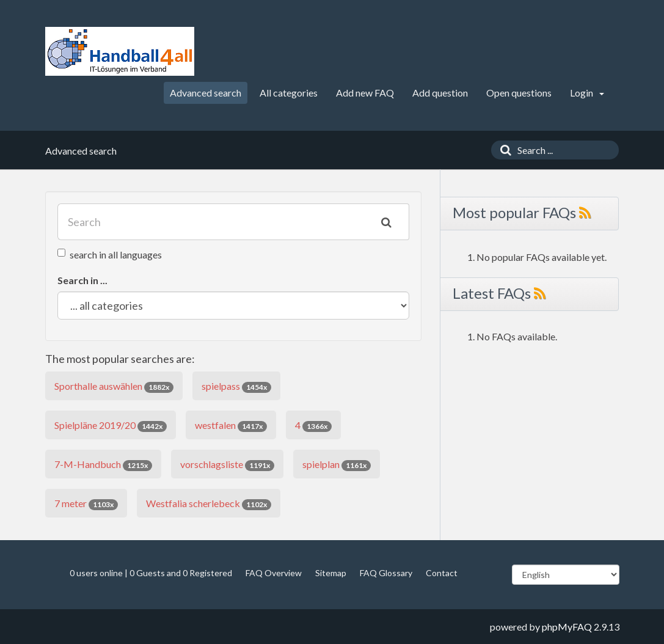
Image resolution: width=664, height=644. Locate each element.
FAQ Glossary (386, 573)
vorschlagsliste (227, 465)
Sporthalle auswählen (114, 386)
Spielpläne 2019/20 (111, 426)
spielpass (236, 386)
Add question (440, 93)
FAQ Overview (274, 573)
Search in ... (82, 280)
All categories (289, 93)
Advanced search (206, 93)
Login (587, 93)
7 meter (86, 504)
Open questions (519, 93)
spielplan (337, 465)
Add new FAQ (365, 93)
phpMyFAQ (567, 627)
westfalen (231, 426)
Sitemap (331, 573)
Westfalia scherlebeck (209, 504)
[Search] (503, 150)
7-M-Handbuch (103, 465)
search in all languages (110, 254)
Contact (442, 573)
